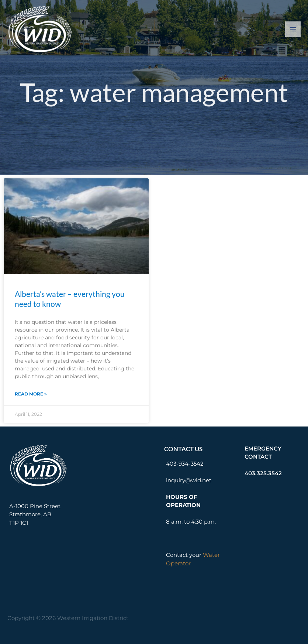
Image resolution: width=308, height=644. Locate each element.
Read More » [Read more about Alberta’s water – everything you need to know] (31, 394)
